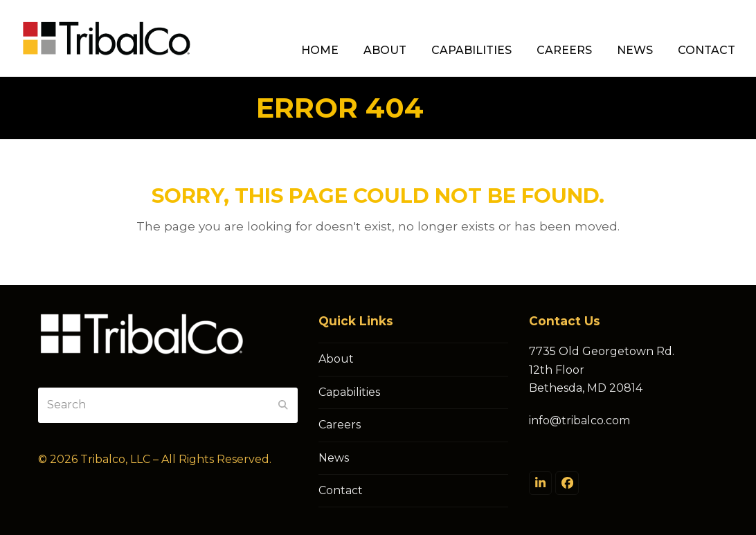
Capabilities (349, 392)
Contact (341, 490)
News (334, 458)
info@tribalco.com (579, 420)
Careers (340, 425)
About (336, 359)
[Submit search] (283, 405)
